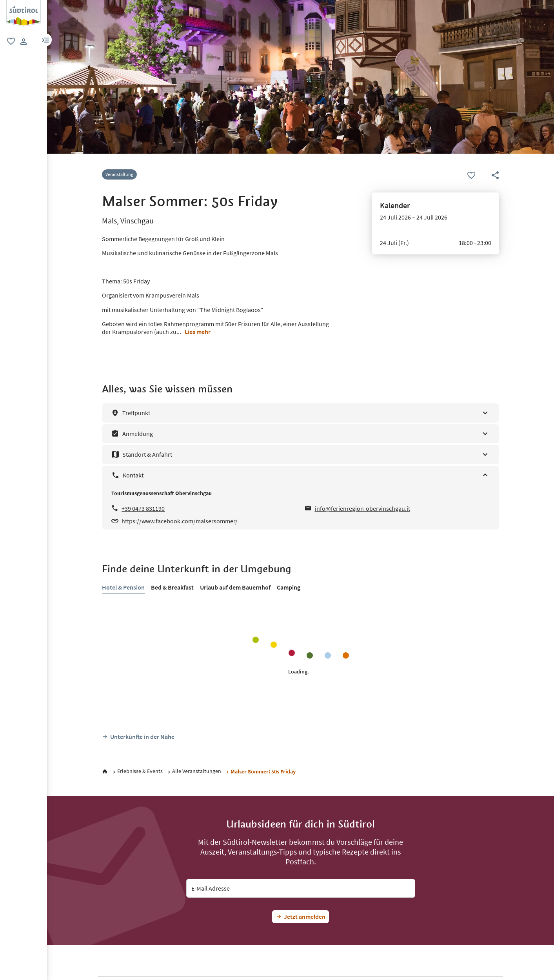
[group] (24, 13)
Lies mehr (198, 332)
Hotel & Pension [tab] (123, 587)
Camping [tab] (289, 587)
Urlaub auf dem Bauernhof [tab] (235, 587)
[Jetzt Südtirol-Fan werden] (301, 917)
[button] (45, 40)
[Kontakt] (301, 475)
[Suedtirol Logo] (24, 4)
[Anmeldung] (301, 434)
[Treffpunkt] (301, 413)
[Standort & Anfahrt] (301, 455)
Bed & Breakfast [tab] (172, 587)
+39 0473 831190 (143, 508)
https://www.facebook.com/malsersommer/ (180, 521)
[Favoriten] (471, 176)
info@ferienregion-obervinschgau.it (362, 508)
